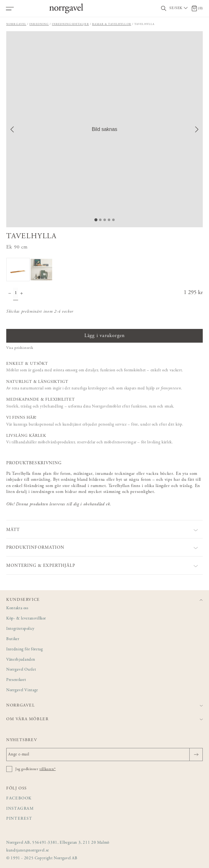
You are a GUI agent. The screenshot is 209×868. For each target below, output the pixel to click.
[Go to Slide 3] (105, 220)
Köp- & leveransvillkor (26, 619)
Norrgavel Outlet (21, 670)
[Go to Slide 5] (113, 220)
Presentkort (16, 680)
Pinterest (19, 819)
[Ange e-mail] (104, 755)
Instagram (20, 809)
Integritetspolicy (20, 629)
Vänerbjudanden (21, 660)
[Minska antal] (10, 294)
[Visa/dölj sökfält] (164, 9)
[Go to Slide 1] (96, 220)
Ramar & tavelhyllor (112, 24)
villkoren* (47, 769)
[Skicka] (196, 755)
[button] (104, 129)
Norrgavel (16, 24)
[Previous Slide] (12, 129)
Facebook (19, 799)
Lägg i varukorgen (104, 336)
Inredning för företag (25, 650)
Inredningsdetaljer (70, 24)
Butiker (13, 639)
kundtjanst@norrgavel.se (28, 851)
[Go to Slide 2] (100, 220)
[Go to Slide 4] (109, 220)
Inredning (39, 24)
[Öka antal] (22, 294)
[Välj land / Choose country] (179, 8)
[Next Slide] (197, 129)
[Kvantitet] (16, 294)
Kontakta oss (17, 608)
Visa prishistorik (20, 348)
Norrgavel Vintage (22, 690)
